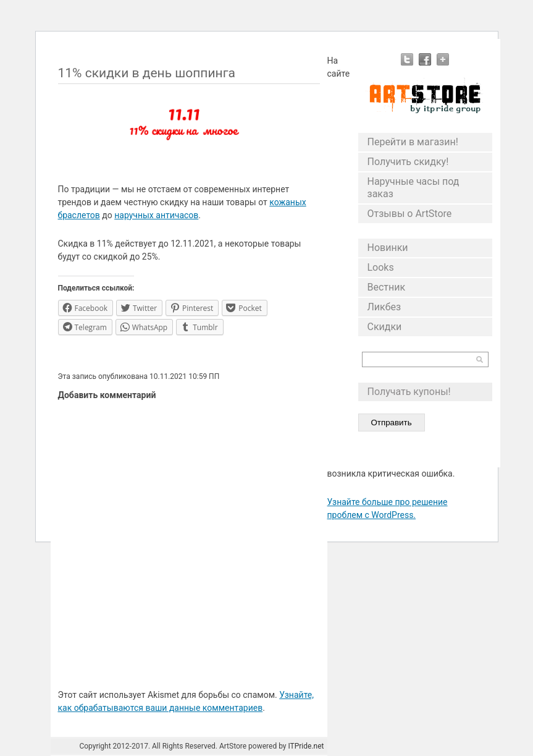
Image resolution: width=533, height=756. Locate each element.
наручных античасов (156, 215)
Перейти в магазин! (413, 142)
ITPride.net (306, 746)
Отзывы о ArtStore (410, 214)
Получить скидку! (408, 162)
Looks (381, 267)
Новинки (388, 248)
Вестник (387, 287)
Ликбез (384, 307)
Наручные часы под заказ (413, 188)
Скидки (385, 327)
